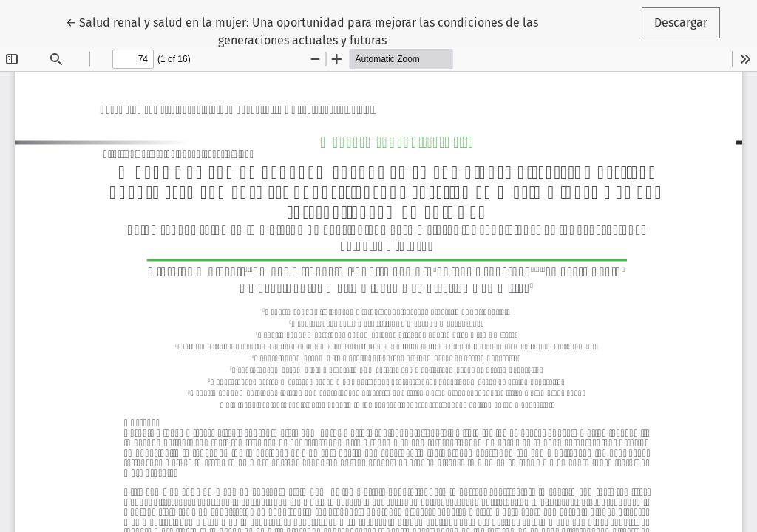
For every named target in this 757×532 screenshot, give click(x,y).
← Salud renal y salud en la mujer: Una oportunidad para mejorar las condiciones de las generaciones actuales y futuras (302, 30)
